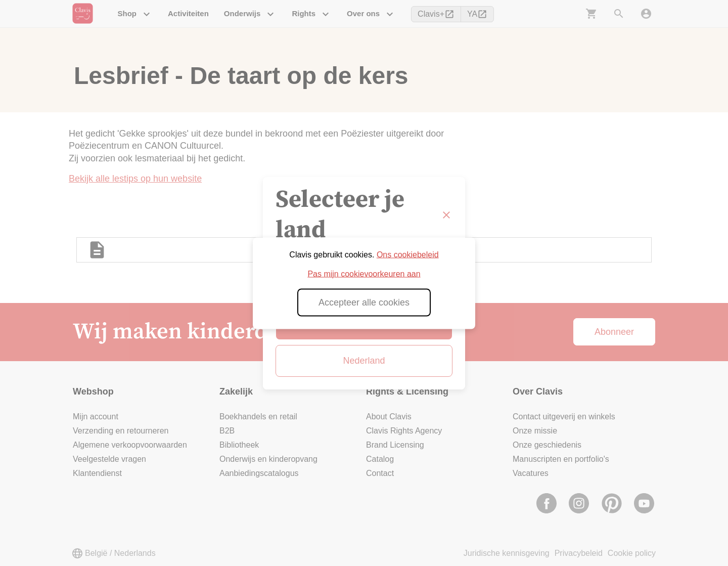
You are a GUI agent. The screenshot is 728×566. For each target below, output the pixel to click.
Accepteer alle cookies (364, 302)
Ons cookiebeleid (408, 254)
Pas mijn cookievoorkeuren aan (364, 273)
